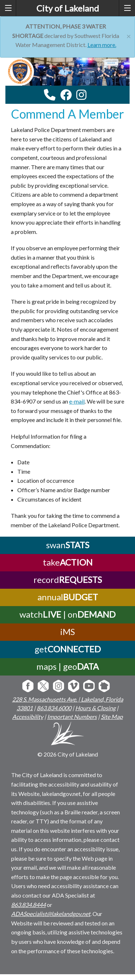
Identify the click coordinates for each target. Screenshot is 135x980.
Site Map (112, 717)
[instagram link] (81, 95)
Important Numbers (72, 717)
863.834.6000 (54, 708)
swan (68, 545)
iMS (67, 632)
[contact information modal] (50, 95)
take (68, 562)
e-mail (77, 401)
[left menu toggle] (8, 8)
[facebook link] (66, 95)
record (68, 580)
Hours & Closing (95, 708)
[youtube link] (91, 97)
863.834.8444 (28, 905)
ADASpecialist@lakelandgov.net (51, 914)
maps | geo (67, 666)
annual (68, 597)
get (68, 649)
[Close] (129, 35)
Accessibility (28, 717)
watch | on (67, 614)
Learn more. (102, 45)
